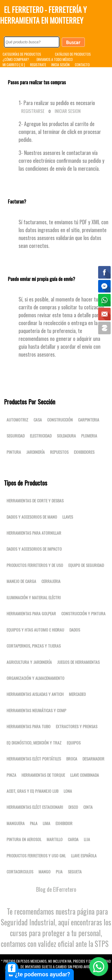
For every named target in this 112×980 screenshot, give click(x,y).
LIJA (87, 839)
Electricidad (41, 436)
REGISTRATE (38, 65)
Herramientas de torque (43, 775)
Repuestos (59, 452)
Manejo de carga (21, 581)
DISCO (73, 807)
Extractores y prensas (77, 726)
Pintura (14, 452)
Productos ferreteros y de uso (35, 565)
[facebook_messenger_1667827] (12, 968)
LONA (68, 791)
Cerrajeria (51, 581)
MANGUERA (16, 823)
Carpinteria (89, 420)
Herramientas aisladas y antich (35, 694)
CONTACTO (82, 65)
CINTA (88, 807)
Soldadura (66, 436)
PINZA (11, 775)
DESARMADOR (93, 759)
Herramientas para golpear (31, 613)
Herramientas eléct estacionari (35, 807)
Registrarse (33, 111)
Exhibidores (84, 452)
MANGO (44, 872)
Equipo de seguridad (86, 565)
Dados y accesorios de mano (32, 517)
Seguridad (16, 436)
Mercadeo (77, 694)
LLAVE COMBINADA (85, 775)
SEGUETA (75, 872)
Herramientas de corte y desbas (35, 501)
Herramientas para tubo (29, 726)
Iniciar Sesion (68, 111)
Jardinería (35, 452)
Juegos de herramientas (78, 662)
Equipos (74, 743)
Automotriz (17, 420)
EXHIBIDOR (64, 823)
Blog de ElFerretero (56, 889)
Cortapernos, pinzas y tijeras (34, 646)
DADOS (75, 630)
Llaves (68, 517)
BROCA (72, 759)
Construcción (60, 420)
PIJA (59, 872)
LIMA (46, 823)
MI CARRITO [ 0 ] (14, 65)
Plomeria (89, 436)
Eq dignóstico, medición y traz (34, 743)
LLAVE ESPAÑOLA (84, 856)
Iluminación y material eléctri (34, 597)
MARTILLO (55, 839)
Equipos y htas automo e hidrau (35, 630)
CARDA (73, 839)
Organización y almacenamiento (35, 678)
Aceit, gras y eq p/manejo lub (32, 791)
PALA (34, 823)
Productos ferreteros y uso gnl (36, 856)
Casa (38, 420)
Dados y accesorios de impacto (34, 549)
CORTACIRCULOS (20, 872)
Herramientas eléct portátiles (34, 759)
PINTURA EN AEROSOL (24, 839)
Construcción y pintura (83, 613)
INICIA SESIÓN (60, 65)
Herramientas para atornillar (34, 533)
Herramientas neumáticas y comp (36, 710)
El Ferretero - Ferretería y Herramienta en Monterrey (43, 15)
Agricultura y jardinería (29, 662)
